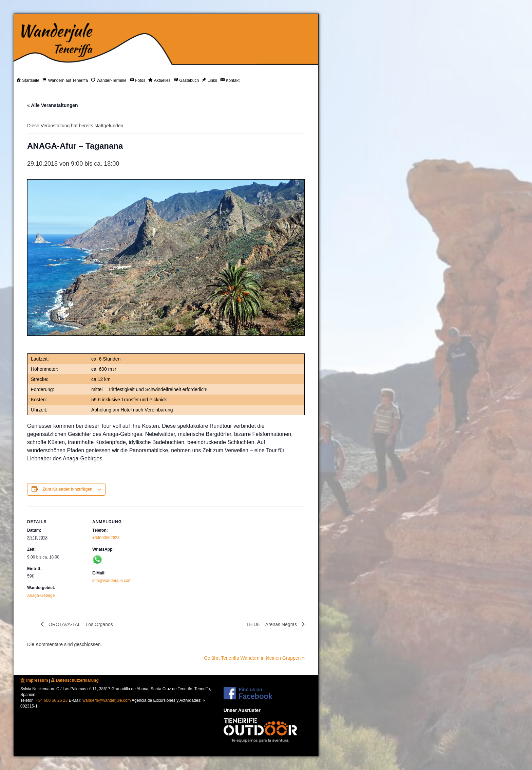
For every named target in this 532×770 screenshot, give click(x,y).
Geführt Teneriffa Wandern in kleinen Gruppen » (254, 658)
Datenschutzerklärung (75, 680)
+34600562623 (106, 538)
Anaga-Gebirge (41, 595)
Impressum (34, 680)
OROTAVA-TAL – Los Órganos (80, 624)
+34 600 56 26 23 (52, 700)
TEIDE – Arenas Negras (272, 624)
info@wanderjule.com (112, 581)
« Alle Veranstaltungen (53, 105)
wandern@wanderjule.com (107, 700)
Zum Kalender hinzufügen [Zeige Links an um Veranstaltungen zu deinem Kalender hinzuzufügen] (67, 489)
